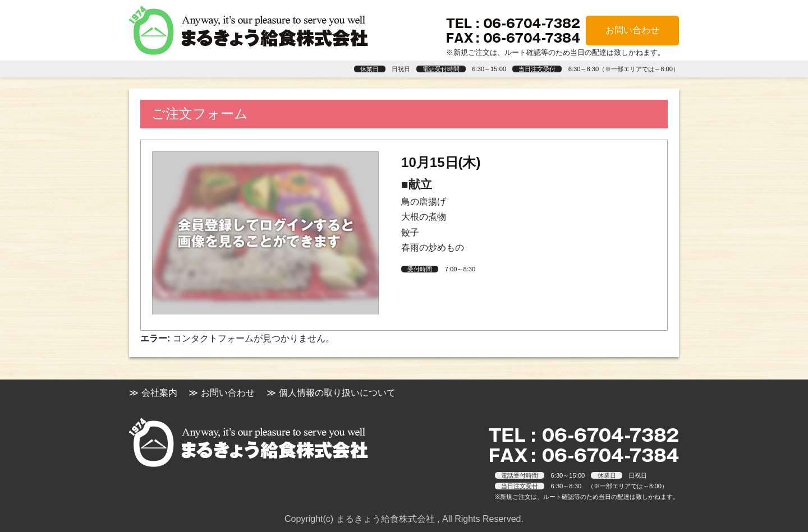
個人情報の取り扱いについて (337, 393)
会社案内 (159, 393)
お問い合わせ (632, 30)
